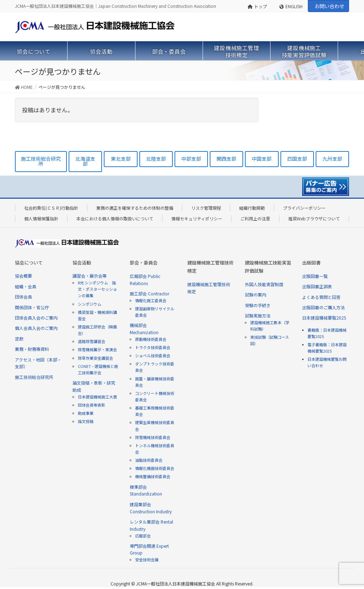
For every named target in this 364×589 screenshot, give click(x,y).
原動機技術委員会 (151, 339)
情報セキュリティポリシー (197, 218)
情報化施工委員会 (151, 300)
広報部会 (143, 536)
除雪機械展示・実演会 (97, 349)
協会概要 (23, 276)
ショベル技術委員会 (153, 355)
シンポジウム (90, 304)
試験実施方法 (258, 315)
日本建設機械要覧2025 (324, 318)
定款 (19, 339)
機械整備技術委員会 (153, 476)
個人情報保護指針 (41, 218)
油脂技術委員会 (149, 460)
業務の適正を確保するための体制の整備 (135, 208)
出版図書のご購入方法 (323, 307)
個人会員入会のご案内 (36, 328)
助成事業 (86, 413)
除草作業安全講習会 (95, 358)
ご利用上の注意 (255, 218)
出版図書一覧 (315, 276)
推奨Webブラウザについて (314, 218)
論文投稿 (86, 421)
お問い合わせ (330, 6)
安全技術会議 (147, 559)
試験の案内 (256, 294)
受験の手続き (258, 305)
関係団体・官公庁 (32, 307)
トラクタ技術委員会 (153, 347)
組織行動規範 (252, 208)
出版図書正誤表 (317, 286)
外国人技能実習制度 (264, 284)
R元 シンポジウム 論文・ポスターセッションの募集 (97, 289)
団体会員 (23, 297)
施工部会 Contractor (149, 293)
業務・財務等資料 (32, 349)
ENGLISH (291, 6)
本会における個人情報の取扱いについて (115, 218)
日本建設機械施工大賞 (97, 397)
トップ (258, 6)
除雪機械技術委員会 (153, 437)
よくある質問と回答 (321, 297)
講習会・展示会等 (90, 276)
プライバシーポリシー (304, 208)
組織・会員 (26, 286)
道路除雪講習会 (92, 341)
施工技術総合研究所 (34, 377)
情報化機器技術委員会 (155, 468)
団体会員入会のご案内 (36, 318)
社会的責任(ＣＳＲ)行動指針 (51, 208)
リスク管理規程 (206, 208)
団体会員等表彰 (92, 405)
